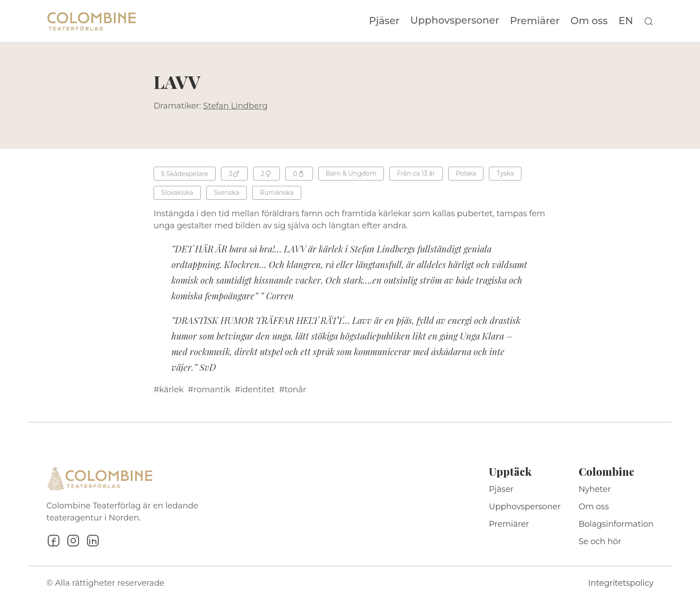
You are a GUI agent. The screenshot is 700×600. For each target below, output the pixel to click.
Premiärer (535, 21)
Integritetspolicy (621, 583)
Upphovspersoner (455, 20)
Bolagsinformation (616, 524)
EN (626, 21)
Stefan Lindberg (235, 106)
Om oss (589, 21)
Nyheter (595, 489)
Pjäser (385, 21)
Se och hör (600, 541)
